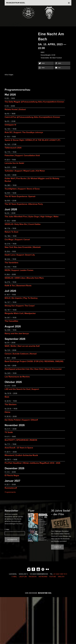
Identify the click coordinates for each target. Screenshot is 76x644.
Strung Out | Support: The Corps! (20, 306)
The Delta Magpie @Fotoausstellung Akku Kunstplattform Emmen (34, 102)
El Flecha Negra (12, 475)
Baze (7, 397)
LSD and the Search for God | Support (22, 389)
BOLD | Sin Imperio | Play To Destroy (21, 298)
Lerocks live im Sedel (14, 163)
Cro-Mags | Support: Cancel (17, 239)
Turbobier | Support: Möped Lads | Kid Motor (25, 171)
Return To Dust (11, 232)
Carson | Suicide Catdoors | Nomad (21, 354)
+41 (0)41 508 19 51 (60, 574)
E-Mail (7, 530)
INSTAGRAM (43, 577)
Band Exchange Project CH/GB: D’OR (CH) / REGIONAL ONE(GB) (34, 361)
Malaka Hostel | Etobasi (15, 109)
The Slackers (11, 404)
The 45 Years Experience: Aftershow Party (24, 204)
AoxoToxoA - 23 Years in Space (19, 448)
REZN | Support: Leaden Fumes (19, 270)
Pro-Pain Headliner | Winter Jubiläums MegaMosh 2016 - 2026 (32, 463)
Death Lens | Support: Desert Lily (20, 255)
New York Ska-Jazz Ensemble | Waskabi (23, 247)
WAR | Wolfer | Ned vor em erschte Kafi (22, 346)
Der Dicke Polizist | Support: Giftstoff (21, 420)
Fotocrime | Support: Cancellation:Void (22, 155)
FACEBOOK (33, 577)
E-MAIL (14, 577)
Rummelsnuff (11, 488)
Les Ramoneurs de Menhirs (17, 377)
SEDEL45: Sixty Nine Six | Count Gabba (23, 224)
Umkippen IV (10, 125)
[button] (46, 63)
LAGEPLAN (23, 577)
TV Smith (9, 432)
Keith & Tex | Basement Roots (18, 285)
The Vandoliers (11, 262)
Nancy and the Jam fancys (17, 333)
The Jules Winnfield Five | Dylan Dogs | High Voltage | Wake (32, 216)
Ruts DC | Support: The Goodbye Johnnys (24, 132)
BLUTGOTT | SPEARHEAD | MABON (21, 440)
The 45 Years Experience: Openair (20, 196)
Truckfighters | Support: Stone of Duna (22, 189)
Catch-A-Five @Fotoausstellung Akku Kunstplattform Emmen (32, 117)
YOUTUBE (53, 577)
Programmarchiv (10, 492)
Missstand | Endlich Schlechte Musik (21, 455)
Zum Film (57, 547)
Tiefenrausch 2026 (13, 148)
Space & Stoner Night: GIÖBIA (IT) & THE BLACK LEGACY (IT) (32, 140)
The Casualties (11, 321)
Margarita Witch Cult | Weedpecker (20, 313)
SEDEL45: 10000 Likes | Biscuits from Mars (24, 278)
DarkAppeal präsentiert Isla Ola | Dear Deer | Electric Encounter (33, 369)
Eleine (7, 412)
